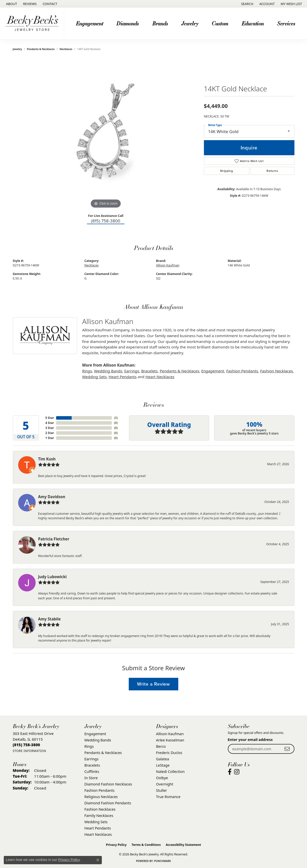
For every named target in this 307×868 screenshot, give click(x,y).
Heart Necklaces (160, 377)
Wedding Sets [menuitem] (96, 822)
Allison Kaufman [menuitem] (170, 734)
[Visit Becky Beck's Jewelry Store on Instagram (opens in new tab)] (237, 772)
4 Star (50, 423)
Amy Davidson (52, 497)
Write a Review (154, 684)
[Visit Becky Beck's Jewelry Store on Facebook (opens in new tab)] (230, 772)
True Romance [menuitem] (168, 797)
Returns (272, 171)
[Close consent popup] (98, 860)
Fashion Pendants (242, 371)
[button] (247, 4)
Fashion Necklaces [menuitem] (100, 809)
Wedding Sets (94, 377)
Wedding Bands (108, 371)
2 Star (50, 433)
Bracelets (149, 371)
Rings (87, 371)
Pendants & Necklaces (41, 49)
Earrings (132, 371)
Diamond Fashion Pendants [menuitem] (108, 803)
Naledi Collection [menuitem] (170, 772)
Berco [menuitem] (161, 746)
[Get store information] (30, 751)
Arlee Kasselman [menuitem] (170, 740)
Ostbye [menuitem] (162, 778)
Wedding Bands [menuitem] (98, 740)
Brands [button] (160, 23)
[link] (11, 4)
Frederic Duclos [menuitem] (169, 753)
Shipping (226, 171)
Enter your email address (250, 740)
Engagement (213, 371)
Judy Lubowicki (53, 577)
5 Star (50, 418)
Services (286, 23)
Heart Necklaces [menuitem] (98, 834)
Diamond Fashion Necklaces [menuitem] (108, 784)
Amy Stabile (50, 619)
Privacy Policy (116, 845)
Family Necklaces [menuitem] (99, 816)
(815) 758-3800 (106, 221)
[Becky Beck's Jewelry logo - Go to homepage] (33, 24)
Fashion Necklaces (276, 371)
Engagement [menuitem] (95, 734)
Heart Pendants (123, 377)
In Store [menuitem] (91, 778)
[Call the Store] (27, 745)
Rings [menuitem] (89, 746)
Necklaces (66, 49)
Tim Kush (47, 459)
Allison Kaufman (168, 265)
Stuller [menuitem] (162, 790)
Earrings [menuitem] (92, 759)
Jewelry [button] (190, 23)
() (116, 418)
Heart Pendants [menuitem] (98, 828)
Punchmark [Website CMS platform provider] (163, 861)
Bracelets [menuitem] (92, 765)
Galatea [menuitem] (163, 759)
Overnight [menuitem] (165, 784)
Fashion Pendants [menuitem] (100, 790)
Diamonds (128, 23)
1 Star (50, 438)
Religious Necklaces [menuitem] (101, 797)
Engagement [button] (90, 23)
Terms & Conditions (146, 845)
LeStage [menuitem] (163, 765)
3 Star (50, 428)
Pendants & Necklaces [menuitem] (103, 753)
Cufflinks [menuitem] (92, 772)
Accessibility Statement (183, 845)
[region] (106, 134)
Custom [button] (220, 23)
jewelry (17, 49)
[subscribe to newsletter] (287, 749)
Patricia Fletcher (54, 539)
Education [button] (253, 23)
